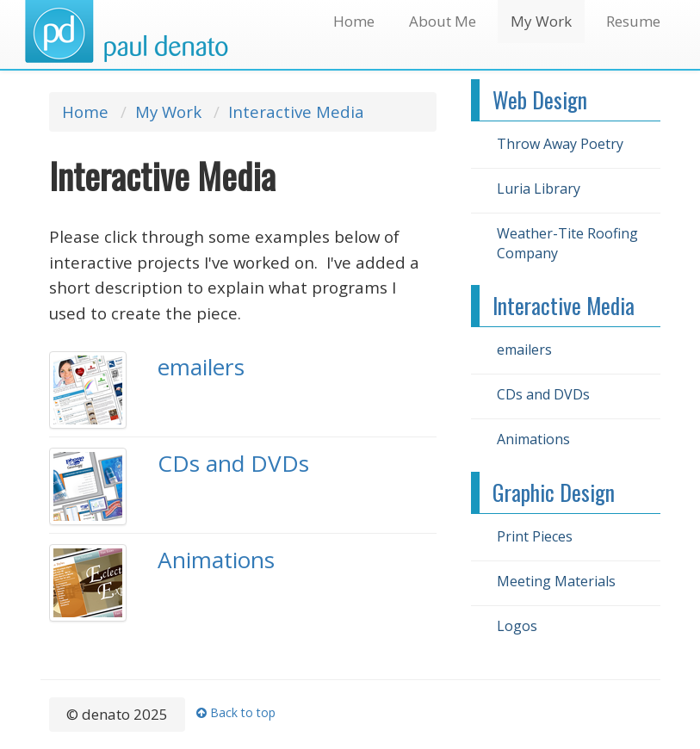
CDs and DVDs (233, 463)
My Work (541, 21)
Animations (216, 560)
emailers (201, 367)
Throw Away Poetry (560, 144)
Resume (633, 21)
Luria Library (539, 189)
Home (354, 21)
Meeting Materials (556, 581)
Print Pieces (535, 536)
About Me (443, 21)
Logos (517, 626)
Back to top (236, 712)
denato (126, 32)
